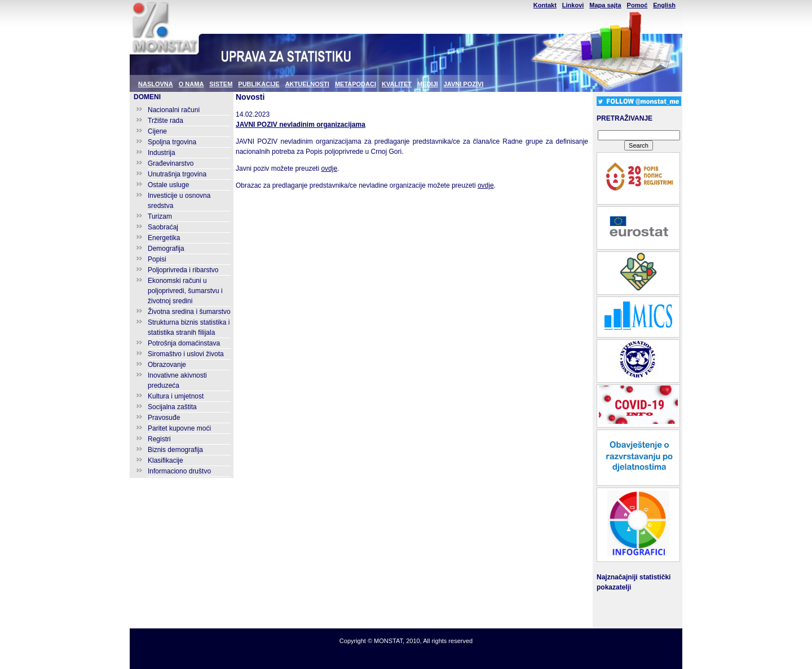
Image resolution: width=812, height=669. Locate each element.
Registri (159, 439)
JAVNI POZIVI (464, 84)
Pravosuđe (164, 418)
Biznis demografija (175, 450)
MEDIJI (428, 84)
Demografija (166, 249)
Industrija (162, 153)
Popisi (157, 259)
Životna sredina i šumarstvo (189, 312)
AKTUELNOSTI (307, 84)
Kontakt (545, 5)
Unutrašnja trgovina (177, 174)
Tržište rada (166, 121)
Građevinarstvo (171, 163)
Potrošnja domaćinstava (184, 343)
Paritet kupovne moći (179, 428)
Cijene (157, 131)
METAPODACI (356, 84)
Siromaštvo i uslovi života (186, 354)
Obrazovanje (167, 365)
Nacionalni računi (174, 110)
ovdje (329, 169)
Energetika (164, 238)
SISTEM (221, 84)
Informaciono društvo (179, 471)
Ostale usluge (168, 185)
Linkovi (573, 5)
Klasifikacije (166, 460)
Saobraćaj (163, 227)
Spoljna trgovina (172, 142)
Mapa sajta (605, 5)
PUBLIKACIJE (259, 84)
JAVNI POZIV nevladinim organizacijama (301, 125)
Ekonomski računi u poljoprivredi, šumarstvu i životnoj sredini (185, 291)
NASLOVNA (156, 84)
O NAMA (191, 84)
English (664, 5)
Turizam (160, 216)
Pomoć (637, 5)
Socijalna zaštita (172, 407)
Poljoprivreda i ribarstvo (183, 270)
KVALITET (397, 84)
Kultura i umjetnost (176, 396)
